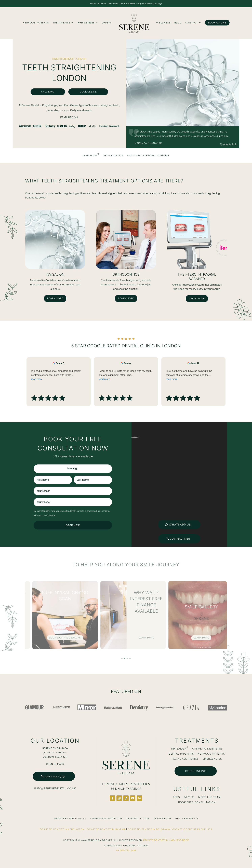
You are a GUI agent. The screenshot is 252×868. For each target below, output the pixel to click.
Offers (107, 23)
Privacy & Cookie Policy (70, 819)
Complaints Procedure (107, 819)
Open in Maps (55, 764)
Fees (176, 797)
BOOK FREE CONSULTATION (197, 802)
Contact (191, 23)
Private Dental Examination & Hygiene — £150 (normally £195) (126, 3)
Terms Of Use (162, 819)
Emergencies (212, 759)
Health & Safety (187, 819)
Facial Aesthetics (185, 759)
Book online (196, 771)
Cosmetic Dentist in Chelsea (192, 829)
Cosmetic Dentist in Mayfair (106, 829)
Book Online (217, 23)
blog (178, 23)
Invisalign (91, 155)
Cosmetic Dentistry (207, 749)
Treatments (61, 23)
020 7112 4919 (55, 776)
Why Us (189, 797)
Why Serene (86, 23)
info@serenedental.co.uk (55, 789)
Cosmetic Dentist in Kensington (62, 829)
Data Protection (138, 819)
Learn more (55, 298)
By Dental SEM (126, 850)
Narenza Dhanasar (148, 143)
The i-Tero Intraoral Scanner (148, 155)
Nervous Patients (36, 23)
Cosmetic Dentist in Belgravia (149, 829)
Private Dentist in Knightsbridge (166, 840)
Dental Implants (181, 754)
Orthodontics (113, 155)
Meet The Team (209, 797)
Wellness (163, 23)
